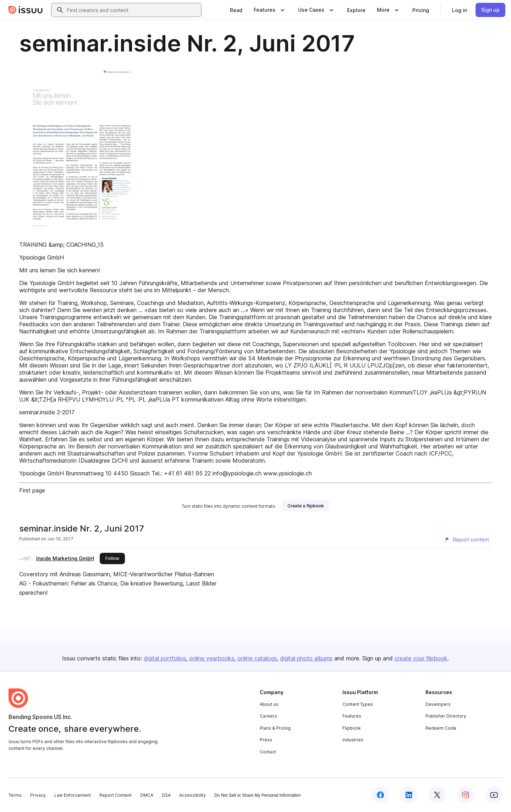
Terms (15, 795)
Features (352, 716)
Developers (438, 704)
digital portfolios (165, 658)
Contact (268, 752)
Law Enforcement (73, 795)
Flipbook (352, 728)
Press (266, 740)
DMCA (147, 795)
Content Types (358, 704)
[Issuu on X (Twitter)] (437, 795)
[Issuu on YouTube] (494, 795)
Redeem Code (441, 728)
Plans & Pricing (275, 728)
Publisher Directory (446, 716)
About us (269, 704)
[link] (236, 10)
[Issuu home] (26, 10)
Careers (268, 716)
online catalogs (257, 658)
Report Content (116, 795)
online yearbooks (212, 658)
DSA (166, 795)
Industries (353, 740)
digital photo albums (306, 658)
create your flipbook (421, 658)
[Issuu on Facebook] (380, 795)
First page (32, 490)
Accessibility (193, 795)
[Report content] (467, 540)
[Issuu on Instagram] (466, 795)
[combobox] (133, 10)
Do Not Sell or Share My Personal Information (257, 795)
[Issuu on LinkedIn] (409, 795)
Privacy (38, 795)
